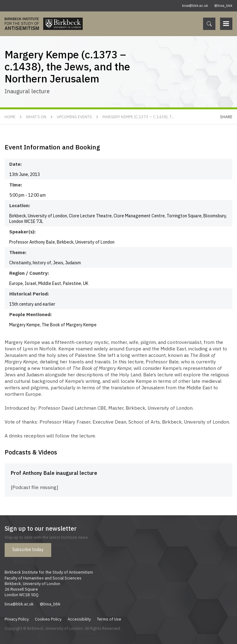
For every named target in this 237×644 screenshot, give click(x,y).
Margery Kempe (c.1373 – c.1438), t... (138, 117)
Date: (16, 164)
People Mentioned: (31, 314)
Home (10, 117)
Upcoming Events (74, 117)
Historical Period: (29, 294)
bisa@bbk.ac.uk (195, 6)
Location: (20, 205)
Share (226, 117)
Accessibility (79, 619)
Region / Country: (29, 273)
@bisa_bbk (223, 6)
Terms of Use (109, 619)
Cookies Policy (48, 619)
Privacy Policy (17, 619)
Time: (16, 185)
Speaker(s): (23, 232)
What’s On (36, 117)
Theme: (18, 252)
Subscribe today (28, 550)
